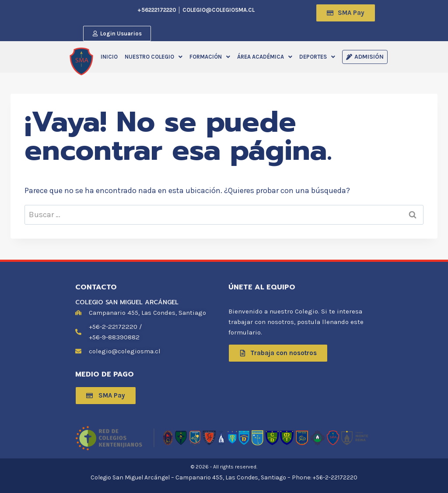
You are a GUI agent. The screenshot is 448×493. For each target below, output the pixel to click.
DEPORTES (317, 57)
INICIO (109, 57)
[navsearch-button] (261, 11)
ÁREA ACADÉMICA (265, 57)
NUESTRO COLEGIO (154, 57)
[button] (154, 57)
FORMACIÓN (210, 57)
